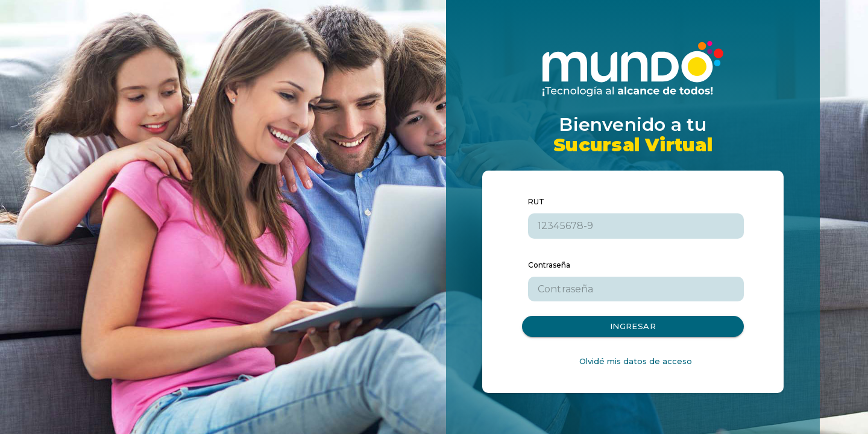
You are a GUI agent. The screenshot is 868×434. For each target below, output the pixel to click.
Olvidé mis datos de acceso (636, 361)
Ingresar (633, 326)
